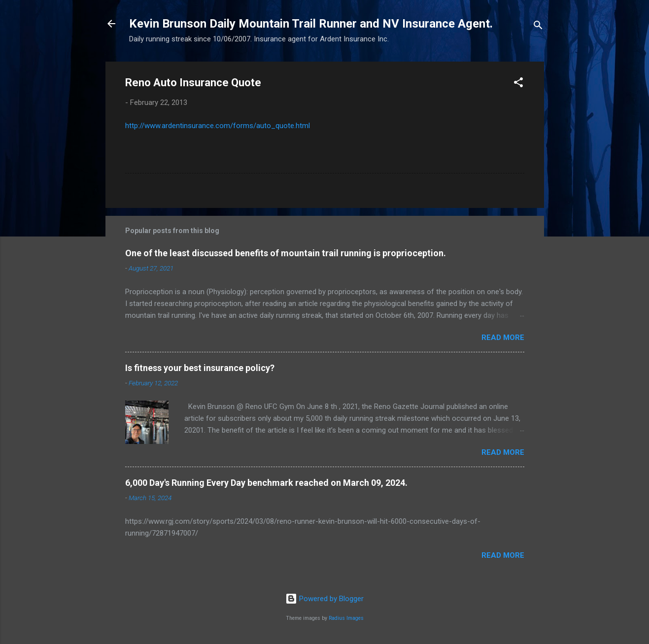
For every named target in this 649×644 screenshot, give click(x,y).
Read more (503, 338)
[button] (518, 84)
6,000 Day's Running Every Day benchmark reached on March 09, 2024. (266, 483)
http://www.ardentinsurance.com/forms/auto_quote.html (218, 126)
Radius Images (346, 618)
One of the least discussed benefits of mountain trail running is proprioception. (286, 253)
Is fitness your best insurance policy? (200, 368)
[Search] (538, 27)
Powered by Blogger (324, 599)
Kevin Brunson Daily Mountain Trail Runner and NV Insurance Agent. (311, 24)
